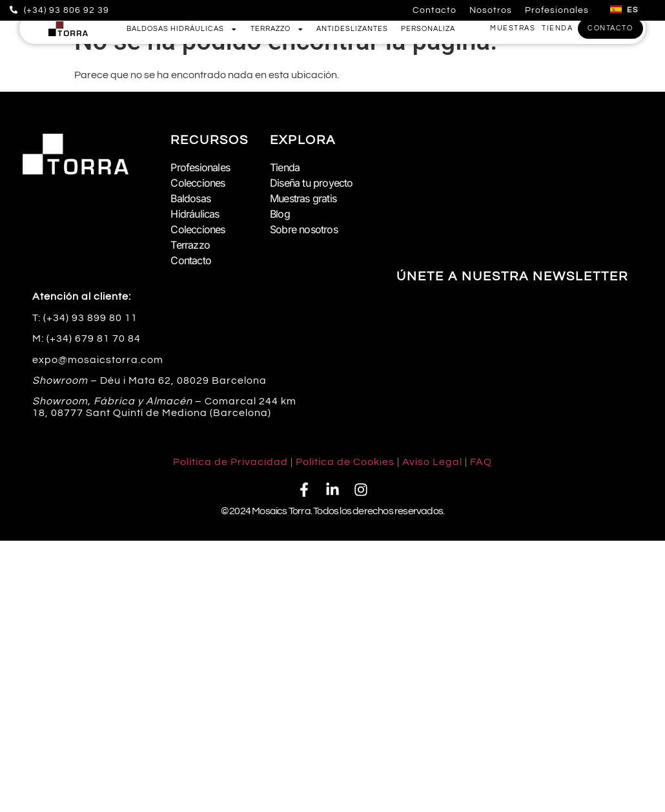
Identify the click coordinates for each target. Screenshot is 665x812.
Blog (280, 214)
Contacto (435, 10)
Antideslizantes (352, 29)
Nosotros (491, 10)
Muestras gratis (303, 198)
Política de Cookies (345, 462)
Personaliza (428, 29)
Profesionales (557, 10)
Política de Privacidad (230, 462)
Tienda (285, 167)
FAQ (481, 462)
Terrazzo (277, 29)
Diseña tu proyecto (312, 183)
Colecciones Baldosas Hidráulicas (198, 198)
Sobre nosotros (304, 229)
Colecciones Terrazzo (198, 237)
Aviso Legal (432, 462)
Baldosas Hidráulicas (182, 29)
